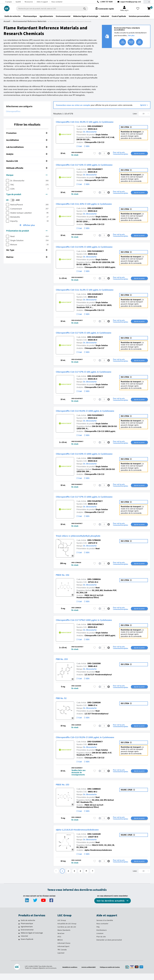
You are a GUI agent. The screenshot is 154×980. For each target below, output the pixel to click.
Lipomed (61, 959)
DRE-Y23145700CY (95, 504)
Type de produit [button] (27, 194)
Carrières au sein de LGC (67, 933)
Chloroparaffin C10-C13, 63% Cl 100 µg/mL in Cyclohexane (97, 204)
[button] (109, 153)
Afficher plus (29, 225)
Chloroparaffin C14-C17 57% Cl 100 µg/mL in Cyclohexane (97, 374)
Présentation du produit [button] (27, 231)
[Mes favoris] (139, 9)
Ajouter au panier (139, 153)
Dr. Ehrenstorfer (90, 132)
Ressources (29, 2)
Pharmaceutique (27, 930)
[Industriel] (19, 943)
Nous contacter (57, 2)
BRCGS (60, 946)
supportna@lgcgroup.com (131, 2)
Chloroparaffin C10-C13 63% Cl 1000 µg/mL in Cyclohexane (97, 248)
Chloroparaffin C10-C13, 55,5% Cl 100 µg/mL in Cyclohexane (98, 122)
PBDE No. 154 (66, 579)
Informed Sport (63, 953)
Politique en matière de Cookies (112, 974)
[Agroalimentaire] (19, 933)
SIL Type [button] (27, 250)
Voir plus (131, 35)
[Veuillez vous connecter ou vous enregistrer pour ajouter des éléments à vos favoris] (95, 153)
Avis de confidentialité (88, 974)
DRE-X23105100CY (95, 296)
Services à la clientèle (105, 927)
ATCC (59, 943)
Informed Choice (64, 950)
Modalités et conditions (68, 974)
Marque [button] (27, 175)
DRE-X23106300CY (95, 209)
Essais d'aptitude (27, 946)
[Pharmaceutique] (19, 930)
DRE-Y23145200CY (95, 170)
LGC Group (62, 927)
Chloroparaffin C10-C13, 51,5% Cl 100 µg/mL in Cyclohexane (98, 291)
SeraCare (61, 940)
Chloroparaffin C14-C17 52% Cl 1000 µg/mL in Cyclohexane (97, 165)
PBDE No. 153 (66, 790)
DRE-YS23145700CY (96, 629)
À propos (9, 2)
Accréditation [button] (27, 140)
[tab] (27, 133)
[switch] (13, 200)
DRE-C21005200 (94, 708)
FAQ (98, 933)
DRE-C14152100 (94, 840)
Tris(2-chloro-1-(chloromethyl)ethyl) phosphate (89, 539)
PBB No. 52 (64, 703)
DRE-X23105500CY (95, 126)
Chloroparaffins (13, 111)
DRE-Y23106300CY (95, 461)
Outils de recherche (28, 927)
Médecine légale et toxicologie (32, 939)
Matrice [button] (27, 257)
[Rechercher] (82, 9)
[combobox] (50, 9)
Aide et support (42, 2)
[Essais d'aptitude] (19, 946)
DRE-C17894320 (94, 544)
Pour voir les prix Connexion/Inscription (120, 154)
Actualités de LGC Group (67, 930)
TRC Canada (62, 956)
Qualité (18, 2)
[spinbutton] (104, 154)
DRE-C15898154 (94, 583)
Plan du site (101, 943)
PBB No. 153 (65, 664)
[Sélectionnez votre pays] (147, 2)
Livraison (100, 940)
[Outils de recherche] (19, 927)
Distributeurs (102, 937)
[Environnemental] (19, 937)
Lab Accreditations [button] (27, 147)
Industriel (24, 942)
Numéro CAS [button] (27, 161)
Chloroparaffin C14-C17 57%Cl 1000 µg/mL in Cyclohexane (97, 624)
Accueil (7, 21)
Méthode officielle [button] (27, 168)
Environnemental (27, 936)
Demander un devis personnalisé (109, 946)
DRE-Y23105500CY (95, 747)
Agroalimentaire (27, 933)
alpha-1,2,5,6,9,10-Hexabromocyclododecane (87, 836)
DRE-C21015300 (94, 668)
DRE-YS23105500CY (96, 418)
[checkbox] (8, 181)
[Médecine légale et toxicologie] (19, 940)
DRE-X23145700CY (95, 378)
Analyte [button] (27, 154)
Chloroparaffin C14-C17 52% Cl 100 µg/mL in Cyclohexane (97, 334)
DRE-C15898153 (94, 795)
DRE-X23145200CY (95, 339)
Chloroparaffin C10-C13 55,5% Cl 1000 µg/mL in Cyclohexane (99, 413)
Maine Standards (64, 937)
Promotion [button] (27, 133)
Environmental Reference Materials (30, 21)
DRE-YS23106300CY (96, 252)
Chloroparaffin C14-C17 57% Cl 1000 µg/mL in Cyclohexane (97, 500)
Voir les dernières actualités (111, 907)
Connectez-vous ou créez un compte (73, 105)
